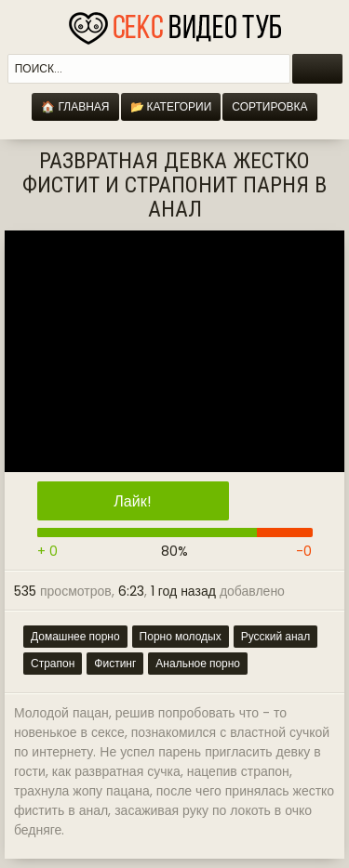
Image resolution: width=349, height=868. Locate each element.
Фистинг (115, 663)
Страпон (53, 663)
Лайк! (132, 501)
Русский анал (276, 636)
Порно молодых (181, 636)
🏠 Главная (75, 106)
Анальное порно (198, 663)
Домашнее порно (75, 636)
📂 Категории (171, 106)
